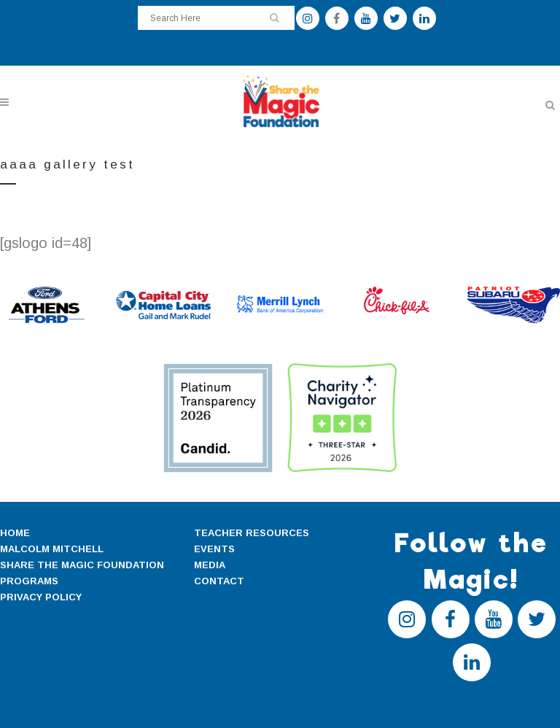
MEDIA (210, 565)
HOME (15, 533)
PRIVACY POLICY (41, 597)
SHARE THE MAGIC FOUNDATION (82, 565)
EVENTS (214, 549)
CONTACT (219, 581)
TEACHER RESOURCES (252, 533)
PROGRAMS (29, 581)
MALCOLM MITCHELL (52, 549)
